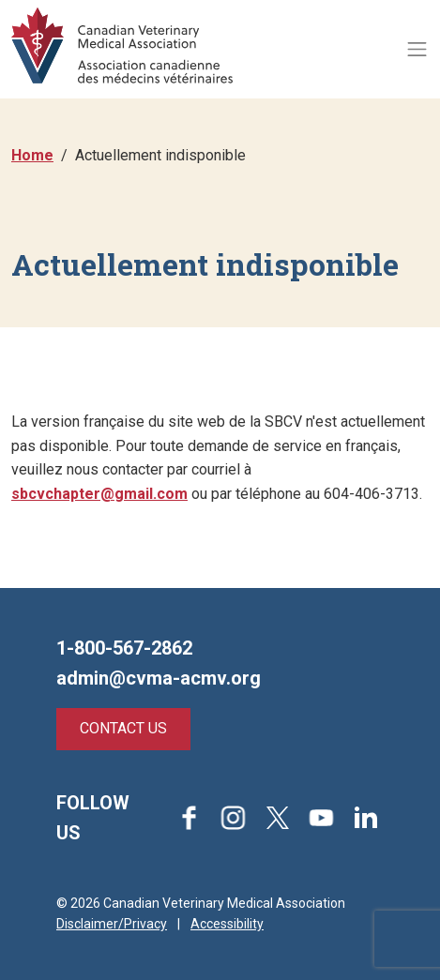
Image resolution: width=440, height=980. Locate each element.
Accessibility (227, 924)
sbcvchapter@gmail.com (99, 494)
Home (32, 155)
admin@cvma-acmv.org (159, 678)
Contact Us (123, 728)
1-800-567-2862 (124, 648)
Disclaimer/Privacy (112, 924)
